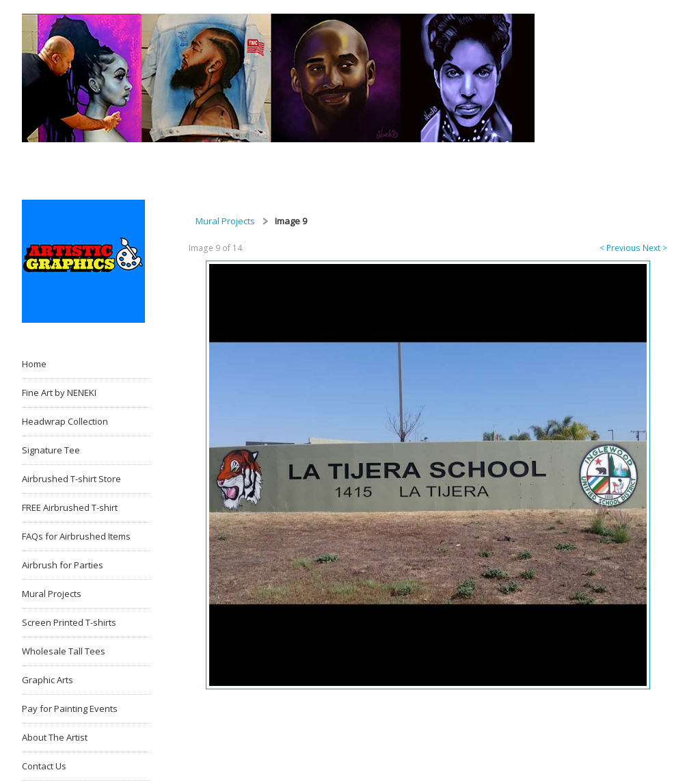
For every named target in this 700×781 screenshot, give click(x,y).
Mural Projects (225, 221)
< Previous (620, 248)
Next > (655, 248)
